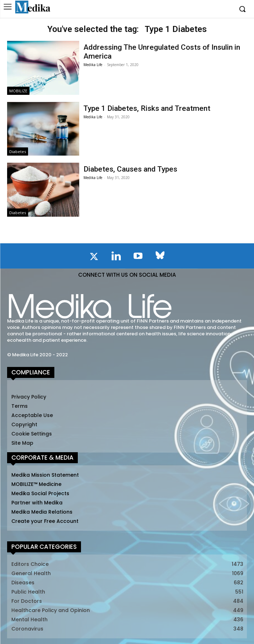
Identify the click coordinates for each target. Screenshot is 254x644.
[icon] (94, 258)
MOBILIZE (18, 91)
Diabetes (18, 151)
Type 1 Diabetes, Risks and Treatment (147, 108)
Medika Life (93, 65)
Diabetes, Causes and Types (130, 169)
